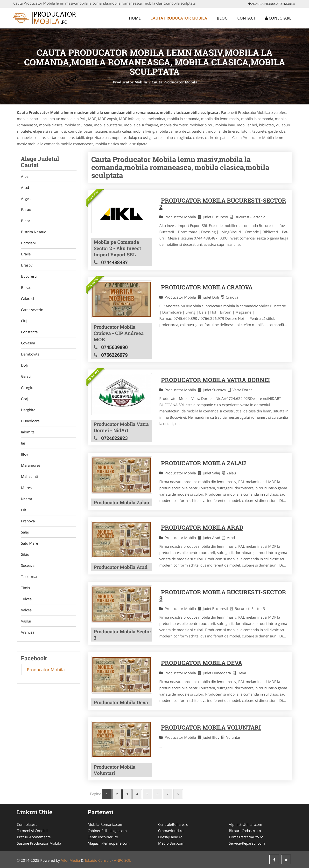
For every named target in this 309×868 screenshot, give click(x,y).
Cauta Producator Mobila (179, 18)
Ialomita (28, 437)
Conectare (278, 18)
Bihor (25, 222)
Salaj (25, 539)
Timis (25, 596)
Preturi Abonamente (34, 837)
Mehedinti (29, 482)
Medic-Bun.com (171, 843)
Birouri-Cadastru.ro (245, 831)
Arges (25, 199)
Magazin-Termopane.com (109, 843)
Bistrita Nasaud (33, 233)
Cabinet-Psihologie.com (107, 831)
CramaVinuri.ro (171, 831)
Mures (26, 494)
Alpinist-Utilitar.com (246, 824)
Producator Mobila (130, 82)
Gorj (24, 403)
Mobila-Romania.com (105, 824)
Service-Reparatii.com (247, 843)
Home (135, 18)
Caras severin (32, 312)
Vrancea (27, 641)
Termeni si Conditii (32, 831)
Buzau (26, 290)
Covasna (28, 346)
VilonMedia (70, 860)
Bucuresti (29, 278)
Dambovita (30, 358)
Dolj (24, 369)
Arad (25, 188)
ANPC (119, 860)
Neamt (26, 505)
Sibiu (25, 562)
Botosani (28, 244)
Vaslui (26, 630)
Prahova (28, 528)
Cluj (24, 324)
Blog (222, 18)
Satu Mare (29, 550)
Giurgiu (27, 392)
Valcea (26, 618)
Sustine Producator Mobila (39, 843)
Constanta (29, 335)
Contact (246, 18)
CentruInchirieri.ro (103, 837)
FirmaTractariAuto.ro (246, 837)
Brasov (27, 267)
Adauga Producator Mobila (272, 4)
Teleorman (29, 584)
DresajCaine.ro (170, 837)
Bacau (26, 210)
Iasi (24, 448)
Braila (26, 256)
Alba (25, 176)
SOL (128, 860)
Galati (26, 380)
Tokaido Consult (98, 860)
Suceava (28, 573)
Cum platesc (27, 824)
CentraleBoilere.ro (173, 824)
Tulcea (26, 607)
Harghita (28, 414)
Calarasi (27, 301)
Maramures (30, 471)
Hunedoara (30, 426)
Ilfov (24, 460)
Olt (23, 516)
